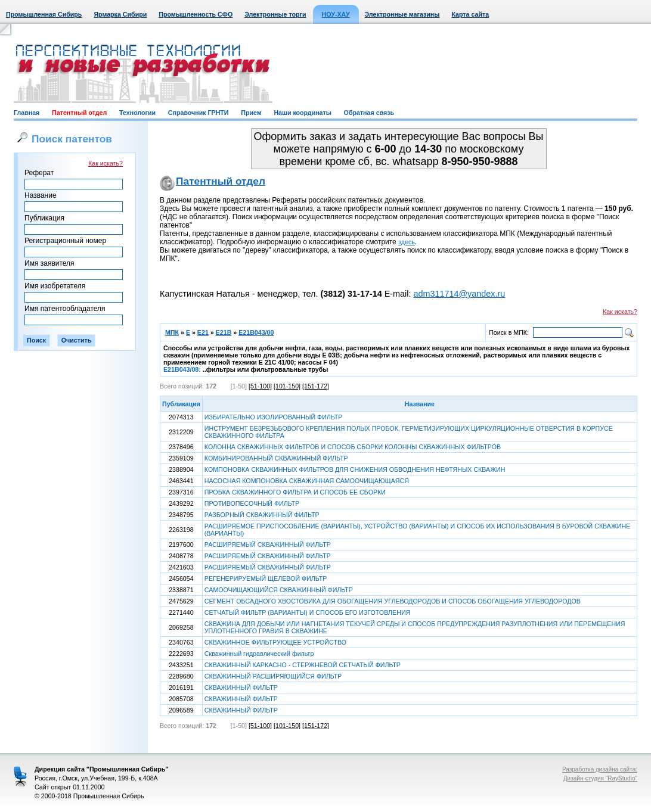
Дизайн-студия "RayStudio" (600, 778)
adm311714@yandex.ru (459, 294)
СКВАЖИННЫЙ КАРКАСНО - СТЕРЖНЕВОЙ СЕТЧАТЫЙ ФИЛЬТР (303, 665)
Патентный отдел (79, 113)
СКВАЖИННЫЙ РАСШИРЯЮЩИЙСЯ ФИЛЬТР (273, 676)
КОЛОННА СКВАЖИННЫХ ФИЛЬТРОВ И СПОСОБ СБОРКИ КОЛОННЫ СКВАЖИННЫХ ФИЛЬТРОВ (353, 447)
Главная (27, 113)
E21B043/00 (256, 332)
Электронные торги (275, 14)
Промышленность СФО (196, 14)
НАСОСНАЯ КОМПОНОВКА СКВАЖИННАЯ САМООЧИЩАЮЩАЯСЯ (307, 481)
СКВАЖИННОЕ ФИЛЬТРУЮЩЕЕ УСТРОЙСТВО (275, 642)
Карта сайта (470, 14)
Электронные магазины (402, 14)
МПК (172, 332)
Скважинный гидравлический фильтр (259, 654)
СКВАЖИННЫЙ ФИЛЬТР (241, 687)
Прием (251, 113)
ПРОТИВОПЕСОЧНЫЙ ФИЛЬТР (252, 503)
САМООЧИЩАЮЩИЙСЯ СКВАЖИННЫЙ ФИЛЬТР (279, 590)
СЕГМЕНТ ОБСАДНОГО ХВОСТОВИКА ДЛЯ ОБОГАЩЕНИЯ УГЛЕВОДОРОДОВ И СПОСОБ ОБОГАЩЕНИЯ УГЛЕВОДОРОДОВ (393, 601)
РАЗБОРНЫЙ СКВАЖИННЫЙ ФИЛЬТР (262, 515)
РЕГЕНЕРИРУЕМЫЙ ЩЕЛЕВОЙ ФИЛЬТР (266, 578)
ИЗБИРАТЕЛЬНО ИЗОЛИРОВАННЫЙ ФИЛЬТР (274, 417)
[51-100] (260, 386)
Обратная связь (369, 113)
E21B (224, 332)
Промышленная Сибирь (44, 14)
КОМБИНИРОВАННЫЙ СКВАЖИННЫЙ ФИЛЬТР (276, 458)
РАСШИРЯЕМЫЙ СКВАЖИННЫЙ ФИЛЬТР (268, 545)
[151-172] (316, 386)
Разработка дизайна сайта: (600, 769)
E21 (203, 332)
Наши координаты (302, 113)
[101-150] (287, 386)
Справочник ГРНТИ (199, 113)
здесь (407, 242)
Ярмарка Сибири (120, 14)
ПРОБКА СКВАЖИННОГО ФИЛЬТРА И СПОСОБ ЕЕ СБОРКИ (295, 492)
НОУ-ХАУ (336, 14)
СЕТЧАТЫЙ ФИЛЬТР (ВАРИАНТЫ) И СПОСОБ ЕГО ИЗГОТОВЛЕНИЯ (307, 612)
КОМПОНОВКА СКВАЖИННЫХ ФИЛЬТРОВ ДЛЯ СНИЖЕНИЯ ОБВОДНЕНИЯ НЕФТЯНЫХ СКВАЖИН (355, 469)
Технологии (137, 113)
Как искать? (106, 163)
